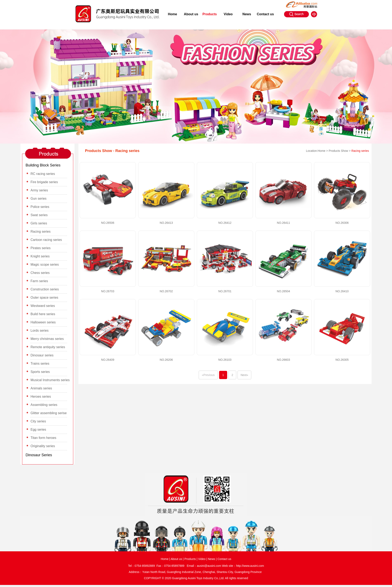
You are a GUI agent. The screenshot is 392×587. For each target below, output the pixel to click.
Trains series (40, 364)
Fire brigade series (44, 182)
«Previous (208, 375)
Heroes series (41, 397)
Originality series (43, 446)
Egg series (38, 430)
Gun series (38, 199)
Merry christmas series (47, 339)
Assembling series (44, 405)
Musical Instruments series (50, 380)
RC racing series (43, 174)
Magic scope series (45, 265)
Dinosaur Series (39, 455)
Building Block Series (43, 165)
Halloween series (43, 322)
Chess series (40, 273)
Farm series (39, 281)
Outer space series (44, 298)
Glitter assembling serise (49, 413)
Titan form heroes (43, 438)
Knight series (40, 256)
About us (191, 14)
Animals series (41, 388)
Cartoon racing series (46, 240)
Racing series (41, 232)
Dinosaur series (42, 355)
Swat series (39, 215)
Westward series (43, 306)
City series (38, 421)
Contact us (265, 14)
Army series (39, 190)
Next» (244, 375)
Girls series (39, 223)
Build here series (43, 314)
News (247, 14)
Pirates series (41, 248)
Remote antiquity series (48, 347)
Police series (40, 207)
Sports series (40, 372)
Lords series (40, 331)
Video (228, 14)
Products (210, 14)
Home (172, 14)
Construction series (45, 289)
